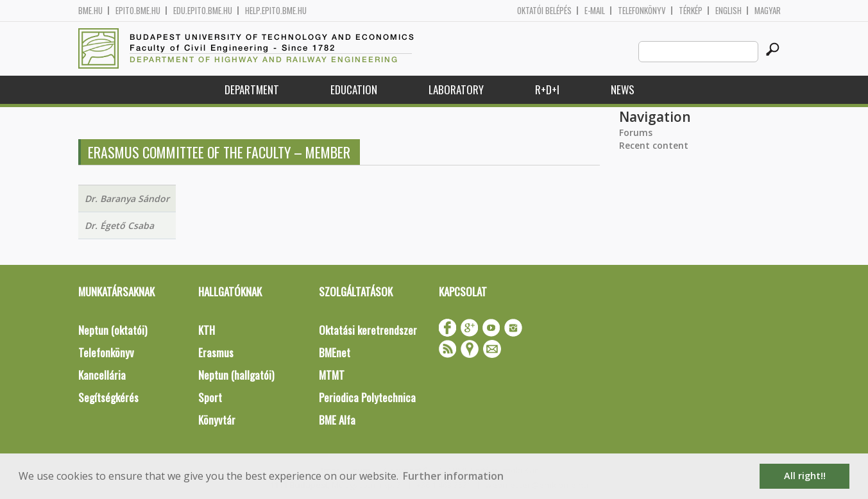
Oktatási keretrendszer (368, 330)
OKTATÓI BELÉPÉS (544, 11)
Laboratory (456, 89)
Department (252, 89)
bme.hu (90, 11)
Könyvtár (217, 420)
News (623, 89)
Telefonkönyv (642, 11)
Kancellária (102, 375)
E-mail (595, 11)
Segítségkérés (108, 397)
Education (354, 89)
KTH (207, 330)
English (728, 11)
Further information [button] (453, 476)
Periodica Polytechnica (367, 397)
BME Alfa (337, 420)
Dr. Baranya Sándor (127, 199)
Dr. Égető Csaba (119, 225)
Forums (636, 132)
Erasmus (216, 352)
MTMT (332, 375)
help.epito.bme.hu (276, 11)
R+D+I (547, 89)
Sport (210, 397)
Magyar (768, 11)
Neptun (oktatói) (113, 330)
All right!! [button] (805, 476)
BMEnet (335, 352)
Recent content (654, 145)
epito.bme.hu (138, 11)
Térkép (691, 11)
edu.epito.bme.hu (203, 11)
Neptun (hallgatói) (236, 375)
